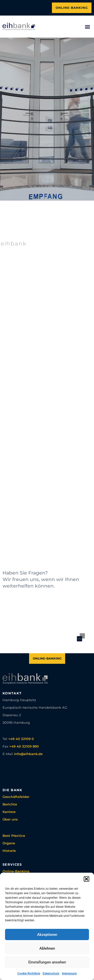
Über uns (10, 819)
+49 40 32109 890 (24, 746)
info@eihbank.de (28, 754)
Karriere (9, 812)
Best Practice (14, 836)
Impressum (69, 973)
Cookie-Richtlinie (29, 973)
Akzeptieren (47, 935)
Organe (9, 843)
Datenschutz (51, 973)
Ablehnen (47, 948)
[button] (86, 879)
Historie (9, 851)
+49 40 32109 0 (21, 739)
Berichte (10, 804)
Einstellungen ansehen (47, 962)
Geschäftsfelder (16, 797)
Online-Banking (16, 871)
